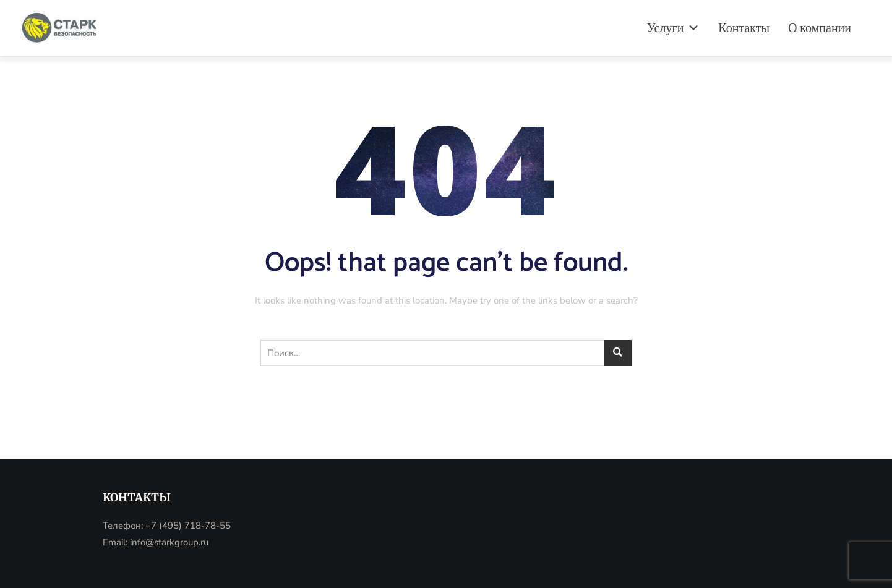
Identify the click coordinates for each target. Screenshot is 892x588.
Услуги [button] (674, 28)
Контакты (744, 28)
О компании (820, 28)
